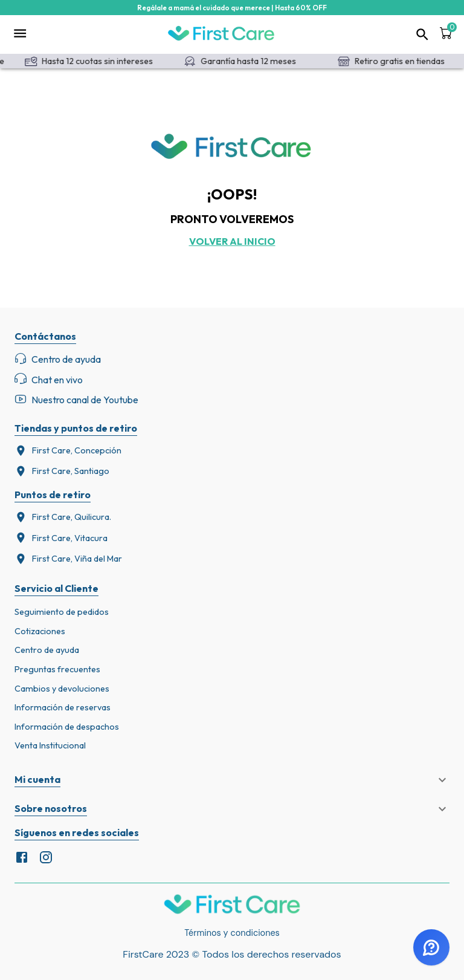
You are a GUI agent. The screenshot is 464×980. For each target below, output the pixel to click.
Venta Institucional (50, 745)
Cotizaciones (40, 631)
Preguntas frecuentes (57, 669)
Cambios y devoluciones (62, 689)
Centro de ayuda (47, 650)
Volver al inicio (232, 241)
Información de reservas (63, 707)
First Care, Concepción (68, 451)
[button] (232, 780)
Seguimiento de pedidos (62, 612)
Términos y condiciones (232, 933)
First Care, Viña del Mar (68, 559)
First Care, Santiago (62, 471)
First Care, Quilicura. (63, 517)
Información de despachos (67, 727)
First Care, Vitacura (61, 538)
